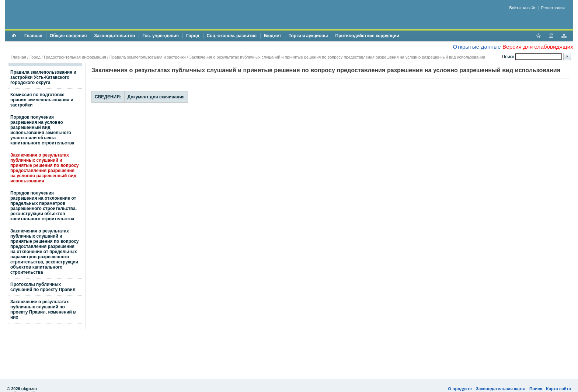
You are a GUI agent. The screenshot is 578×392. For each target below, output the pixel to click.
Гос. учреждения (161, 36)
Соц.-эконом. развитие (232, 36)
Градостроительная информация (75, 57)
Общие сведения (68, 36)
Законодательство (115, 36)
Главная (33, 36)
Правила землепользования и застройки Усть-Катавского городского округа (43, 77)
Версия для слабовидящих (538, 47)
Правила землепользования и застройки (148, 57)
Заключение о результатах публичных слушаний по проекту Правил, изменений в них (43, 309)
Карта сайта (558, 389)
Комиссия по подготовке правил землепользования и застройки (42, 100)
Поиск (536, 389)
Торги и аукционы (308, 36)
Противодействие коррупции (367, 36)
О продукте (460, 389)
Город (193, 36)
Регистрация (553, 8)
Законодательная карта (501, 389)
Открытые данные (477, 47)
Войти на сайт (523, 8)
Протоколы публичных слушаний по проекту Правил (43, 287)
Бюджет (273, 36)
